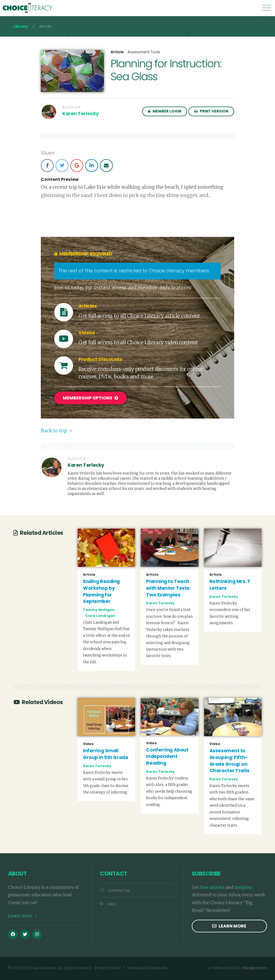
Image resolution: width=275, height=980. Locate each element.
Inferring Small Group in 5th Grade (106, 753)
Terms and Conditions (147, 967)
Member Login (165, 111)
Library (21, 26)
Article (117, 52)
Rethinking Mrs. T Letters (230, 584)
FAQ (108, 903)
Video (88, 743)
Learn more (22, 915)
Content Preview (60, 180)
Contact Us (115, 890)
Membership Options (91, 398)
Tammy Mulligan (99, 609)
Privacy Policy (108, 967)
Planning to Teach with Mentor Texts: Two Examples (168, 587)
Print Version (211, 111)
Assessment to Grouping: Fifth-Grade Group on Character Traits (229, 760)
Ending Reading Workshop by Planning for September (101, 591)
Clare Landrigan (100, 615)
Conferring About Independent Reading (167, 756)
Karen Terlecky (81, 114)
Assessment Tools (144, 52)
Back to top (57, 430)
